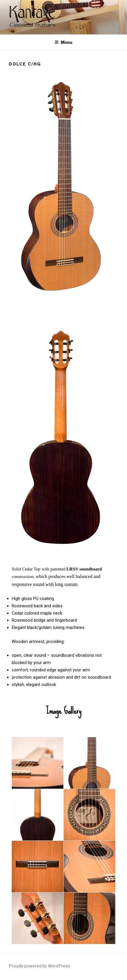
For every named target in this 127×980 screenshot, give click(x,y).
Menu (63, 42)
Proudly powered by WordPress (39, 966)
